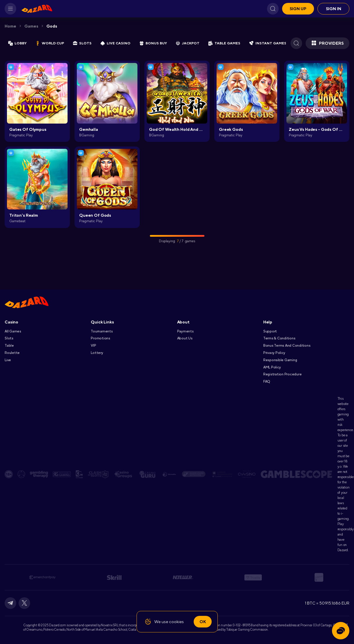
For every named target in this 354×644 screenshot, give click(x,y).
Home (10, 26)
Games (31, 26)
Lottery (97, 353)
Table (9, 345)
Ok (203, 622)
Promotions (100, 338)
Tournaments (102, 331)
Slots (9, 338)
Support (270, 331)
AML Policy (272, 367)
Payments (185, 331)
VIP (93, 345)
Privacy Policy (274, 353)
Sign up (298, 9)
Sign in (334, 9)
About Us (185, 338)
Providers (327, 43)
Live (8, 360)
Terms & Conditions (279, 338)
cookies (176, 622)
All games (13, 331)
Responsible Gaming (280, 360)
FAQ (267, 381)
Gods (52, 26)
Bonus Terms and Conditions (287, 345)
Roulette (12, 353)
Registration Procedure (283, 374)
